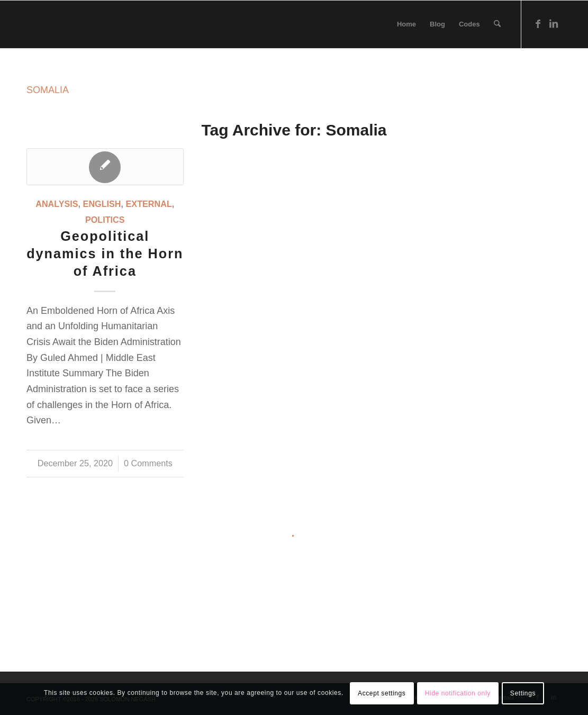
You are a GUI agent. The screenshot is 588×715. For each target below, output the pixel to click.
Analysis (57, 204)
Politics (105, 220)
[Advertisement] (294, 617)
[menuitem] (406, 24)
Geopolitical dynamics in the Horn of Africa (105, 254)
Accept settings (382, 693)
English (102, 204)
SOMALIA (48, 90)
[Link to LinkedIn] (554, 24)
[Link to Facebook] (538, 24)
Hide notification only (458, 693)
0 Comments (148, 463)
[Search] (497, 24)
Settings (523, 693)
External (149, 204)
